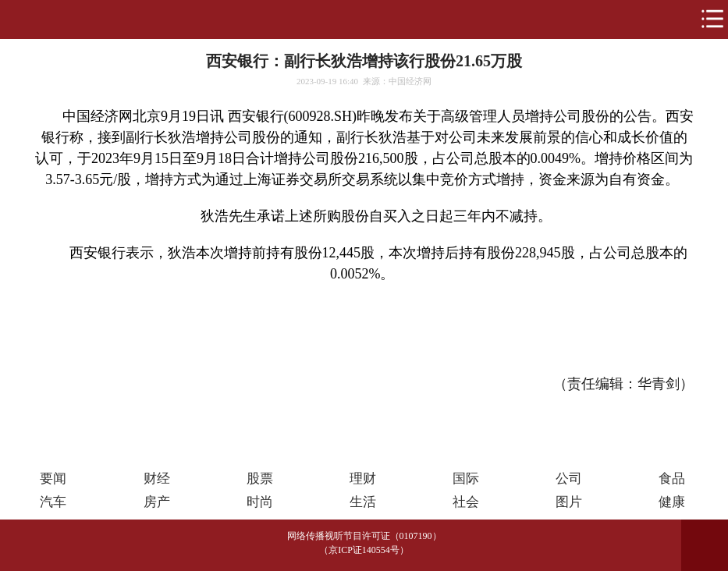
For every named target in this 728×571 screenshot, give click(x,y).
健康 (672, 502)
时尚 (260, 502)
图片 (569, 502)
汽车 (53, 502)
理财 (363, 479)
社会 (466, 502)
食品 (672, 479)
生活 (363, 502)
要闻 (53, 479)
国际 (466, 479)
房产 (157, 502)
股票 (260, 479)
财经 (157, 479)
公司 (569, 479)
